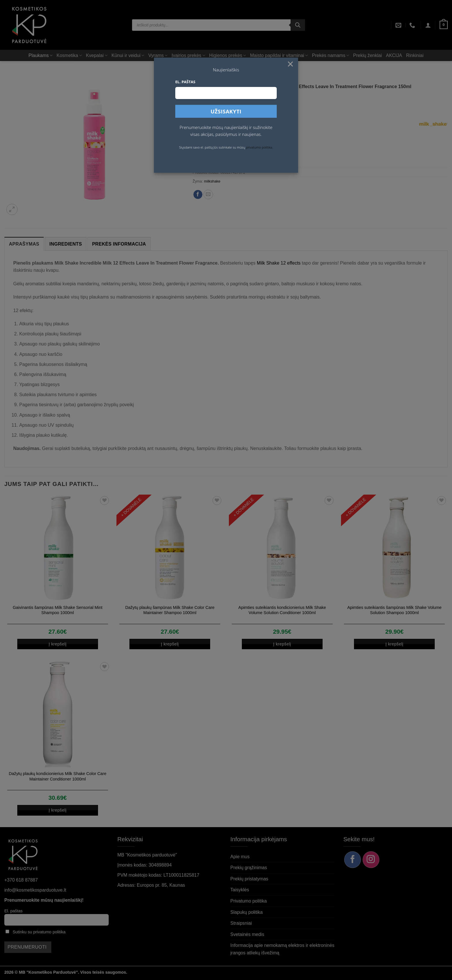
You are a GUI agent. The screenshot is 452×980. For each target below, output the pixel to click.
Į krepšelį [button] (58, 644)
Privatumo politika (248, 901)
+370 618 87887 (21, 880)
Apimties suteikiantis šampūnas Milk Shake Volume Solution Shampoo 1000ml (394, 610)
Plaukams (41, 55)
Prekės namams (330, 55)
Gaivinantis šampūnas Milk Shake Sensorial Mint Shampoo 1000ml (58, 610)
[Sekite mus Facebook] (353, 860)
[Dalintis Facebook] (198, 194)
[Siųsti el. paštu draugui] (208, 194)
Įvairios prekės (188, 55)
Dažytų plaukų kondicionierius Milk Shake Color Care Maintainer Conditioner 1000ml (58, 776)
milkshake (212, 181)
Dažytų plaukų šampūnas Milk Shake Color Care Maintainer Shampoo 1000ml (170, 610)
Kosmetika (69, 55)
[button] (428, 25)
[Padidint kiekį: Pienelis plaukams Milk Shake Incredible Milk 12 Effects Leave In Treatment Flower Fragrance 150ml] (226, 144)
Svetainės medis (247, 934)
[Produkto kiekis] (212, 144)
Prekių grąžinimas (249, 868)
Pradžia (199, 78)
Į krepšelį (254, 144)
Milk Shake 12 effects (279, 263)
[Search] (298, 25)
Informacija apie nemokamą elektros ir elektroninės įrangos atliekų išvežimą (282, 949)
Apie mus (240, 857)
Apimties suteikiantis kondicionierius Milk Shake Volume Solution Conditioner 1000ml (282, 610)
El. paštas (13, 911)
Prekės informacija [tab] (119, 244)
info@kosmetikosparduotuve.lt (35, 890)
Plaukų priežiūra (248, 78)
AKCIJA (394, 55)
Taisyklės (240, 890)
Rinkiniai (415, 55)
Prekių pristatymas (249, 879)
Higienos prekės (228, 55)
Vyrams (158, 55)
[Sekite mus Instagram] (371, 860)
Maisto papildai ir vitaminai (279, 55)
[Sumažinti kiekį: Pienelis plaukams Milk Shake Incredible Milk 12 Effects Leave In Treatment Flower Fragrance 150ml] (199, 144)
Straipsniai (241, 923)
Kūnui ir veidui (128, 55)
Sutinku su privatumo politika (39, 932)
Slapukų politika (246, 912)
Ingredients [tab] (66, 244)
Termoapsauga (281, 78)
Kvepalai (97, 55)
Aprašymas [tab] (24, 244)
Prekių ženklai (368, 55)
